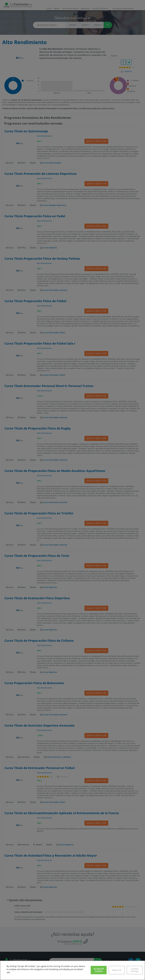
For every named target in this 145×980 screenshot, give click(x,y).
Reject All (117, 970)
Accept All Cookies (99, 970)
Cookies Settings (135, 970)
